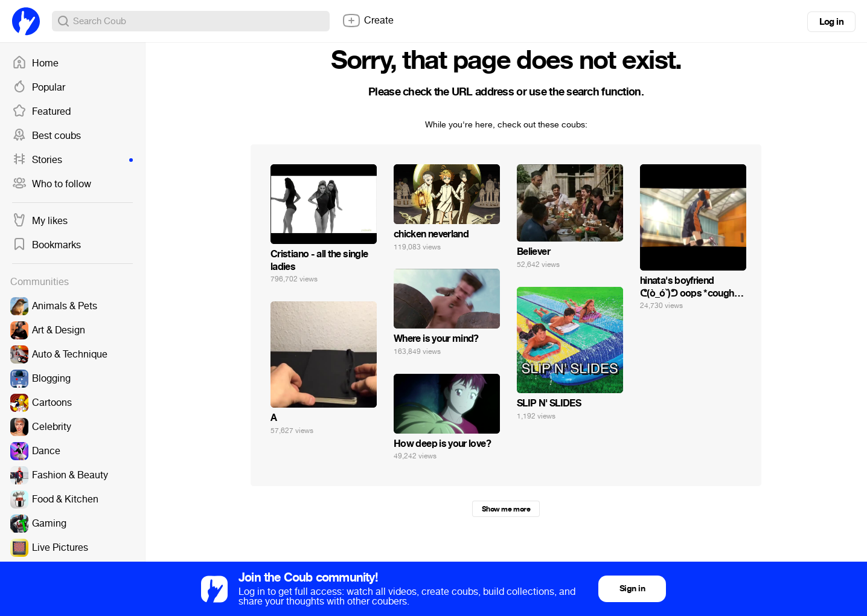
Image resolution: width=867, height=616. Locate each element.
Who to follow (52, 184)
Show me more (506, 509)
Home (35, 63)
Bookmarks (46, 245)
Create (368, 21)
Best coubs (46, 136)
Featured (41, 112)
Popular (39, 88)
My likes (40, 221)
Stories (72, 160)
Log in (831, 22)
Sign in (632, 589)
